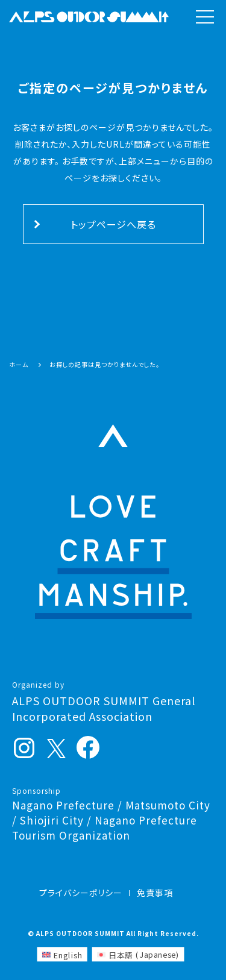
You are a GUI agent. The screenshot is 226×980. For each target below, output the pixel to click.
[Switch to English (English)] (62, 954)
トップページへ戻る (113, 224)
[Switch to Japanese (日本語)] (138, 954)
